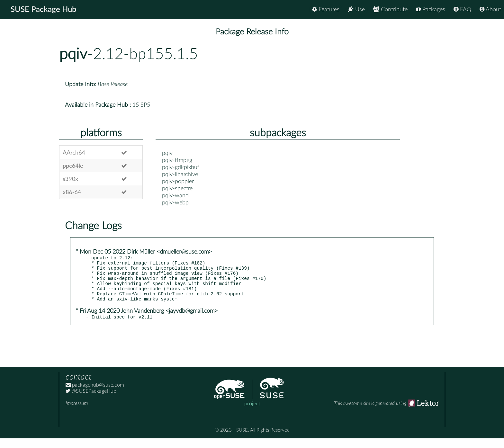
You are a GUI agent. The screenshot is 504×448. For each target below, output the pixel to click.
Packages (431, 9)
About (490, 9)
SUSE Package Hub (44, 10)
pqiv (73, 54)
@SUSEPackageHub (91, 401)
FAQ (462, 9)
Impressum (77, 413)
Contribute (390, 9)
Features (326, 9)
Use (356, 9)
